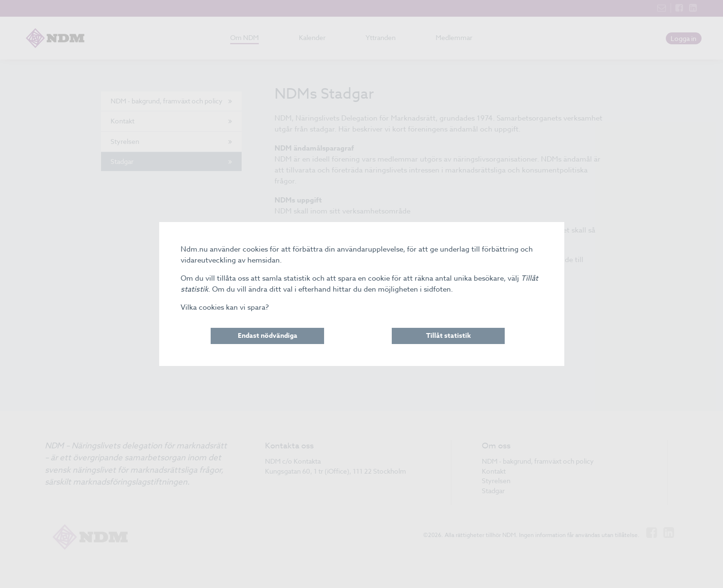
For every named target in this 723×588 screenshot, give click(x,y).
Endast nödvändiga (268, 336)
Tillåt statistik (448, 336)
